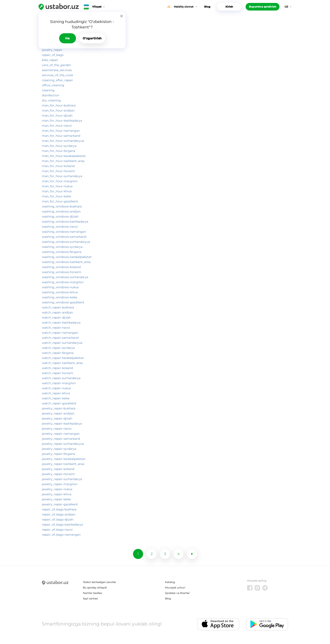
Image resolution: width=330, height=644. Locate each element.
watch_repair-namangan (60, 333)
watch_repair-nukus (56, 388)
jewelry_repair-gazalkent (60, 504)
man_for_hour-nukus (57, 186)
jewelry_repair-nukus (57, 489)
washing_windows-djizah (60, 216)
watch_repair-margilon (59, 383)
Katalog (170, 582)
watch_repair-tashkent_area (62, 363)
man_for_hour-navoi (57, 126)
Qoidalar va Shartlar (177, 593)
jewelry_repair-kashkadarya (62, 424)
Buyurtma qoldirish (263, 7)
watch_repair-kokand (57, 368)
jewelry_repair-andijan (58, 413)
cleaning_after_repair (57, 80)
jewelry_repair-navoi (57, 429)
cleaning (48, 90)
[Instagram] (257, 588)
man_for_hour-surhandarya (62, 176)
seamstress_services (57, 70)
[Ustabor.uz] (59, 7)
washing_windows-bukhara (62, 206)
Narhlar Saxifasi (92, 593)
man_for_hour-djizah (57, 116)
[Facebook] (250, 588)
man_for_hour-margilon (60, 181)
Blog (207, 7)
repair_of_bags (53, 55)
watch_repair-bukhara (58, 307)
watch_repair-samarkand (60, 338)
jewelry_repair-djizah (57, 418)
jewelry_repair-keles (56, 499)
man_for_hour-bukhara (59, 105)
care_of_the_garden (56, 65)
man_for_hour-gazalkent (60, 201)
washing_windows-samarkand (64, 237)
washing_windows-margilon (63, 282)
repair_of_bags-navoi (57, 530)
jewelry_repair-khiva (57, 494)
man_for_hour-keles (57, 196)
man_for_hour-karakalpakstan (64, 156)
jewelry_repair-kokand (58, 469)
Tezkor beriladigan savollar (100, 582)
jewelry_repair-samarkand (61, 439)
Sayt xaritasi (90, 598)
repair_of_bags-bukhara (59, 509)
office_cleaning (53, 85)
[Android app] (267, 624)
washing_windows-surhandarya (65, 277)
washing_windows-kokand (61, 267)
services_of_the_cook (57, 75)
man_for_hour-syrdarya (59, 146)
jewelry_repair (52, 50)
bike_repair (50, 60)
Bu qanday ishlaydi (95, 588)
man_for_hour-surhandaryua (63, 141)
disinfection (51, 95)
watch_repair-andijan (57, 312)
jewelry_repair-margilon (60, 484)
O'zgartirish (92, 38)
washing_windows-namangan (64, 232)
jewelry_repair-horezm (58, 474)
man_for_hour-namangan (61, 131)
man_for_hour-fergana (59, 151)
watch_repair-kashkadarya (61, 323)
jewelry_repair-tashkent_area (63, 464)
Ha (67, 38)
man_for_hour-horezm (59, 171)
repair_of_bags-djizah (58, 519)
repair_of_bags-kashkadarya (62, 524)
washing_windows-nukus (60, 287)
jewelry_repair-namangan (61, 434)
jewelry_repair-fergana (58, 454)
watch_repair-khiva (56, 393)
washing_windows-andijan (61, 211)
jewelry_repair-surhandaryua (63, 444)
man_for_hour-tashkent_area (63, 161)
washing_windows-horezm (62, 272)
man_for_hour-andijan (58, 110)
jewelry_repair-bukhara (59, 408)
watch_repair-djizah (56, 317)
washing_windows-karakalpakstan (67, 257)
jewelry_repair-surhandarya (62, 479)
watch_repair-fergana (58, 353)
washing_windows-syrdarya (62, 247)
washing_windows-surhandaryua (66, 242)
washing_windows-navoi (60, 227)
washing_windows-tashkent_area (66, 262)
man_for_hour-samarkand (61, 136)
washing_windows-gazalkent (63, 302)
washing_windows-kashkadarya (65, 222)
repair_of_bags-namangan (61, 535)
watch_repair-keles (56, 398)
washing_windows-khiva (60, 292)
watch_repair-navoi (56, 328)
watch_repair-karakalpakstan (63, 358)
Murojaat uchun (175, 588)
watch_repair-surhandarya (61, 378)
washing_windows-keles (60, 297)
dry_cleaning (51, 100)
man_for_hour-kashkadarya (62, 121)
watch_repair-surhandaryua (62, 343)
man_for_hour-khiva (57, 191)
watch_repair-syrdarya (58, 348)
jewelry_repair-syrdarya (59, 449)
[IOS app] (218, 624)
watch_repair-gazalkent (59, 403)
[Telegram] (265, 588)
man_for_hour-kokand (58, 166)
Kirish (229, 7)
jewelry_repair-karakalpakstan (64, 459)
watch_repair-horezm (58, 373)
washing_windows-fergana (62, 252)
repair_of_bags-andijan (59, 514)
